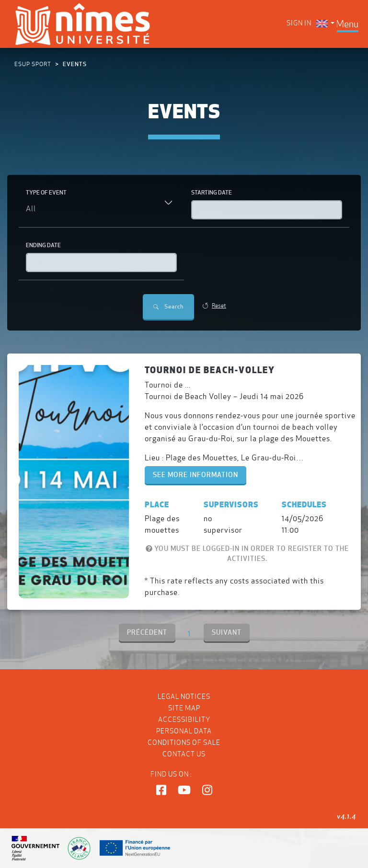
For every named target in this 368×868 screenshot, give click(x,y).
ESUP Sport (33, 64)
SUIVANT (227, 632)
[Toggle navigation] (347, 24)
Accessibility (184, 720)
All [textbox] (31, 209)
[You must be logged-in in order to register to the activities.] (149, 549)
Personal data (184, 731)
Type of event (46, 192)
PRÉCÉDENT (147, 632)
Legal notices (184, 697)
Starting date (212, 192)
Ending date (43, 245)
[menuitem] (325, 23)
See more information (195, 475)
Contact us (184, 754)
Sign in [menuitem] (299, 23)
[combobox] (101, 209)
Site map (184, 708)
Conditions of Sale (184, 742)
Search (168, 306)
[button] (161, 790)
